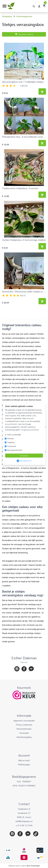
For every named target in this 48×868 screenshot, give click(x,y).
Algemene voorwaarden (24, 721)
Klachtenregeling (24, 737)
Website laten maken (18, 866)
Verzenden (24, 733)
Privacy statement (24, 725)
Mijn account (24, 760)
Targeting (11, 442)
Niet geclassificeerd (15, 450)
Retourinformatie (24, 729)
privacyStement (11, 424)
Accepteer (24, 456)
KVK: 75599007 (24, 781)
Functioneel (11, 446)
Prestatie (10, 439)
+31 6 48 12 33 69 (24, 825)
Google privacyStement (30, 430)
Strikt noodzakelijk (14, 435)
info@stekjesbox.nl (24, 821)
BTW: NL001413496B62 (24, 786)
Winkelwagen (24, 764)
